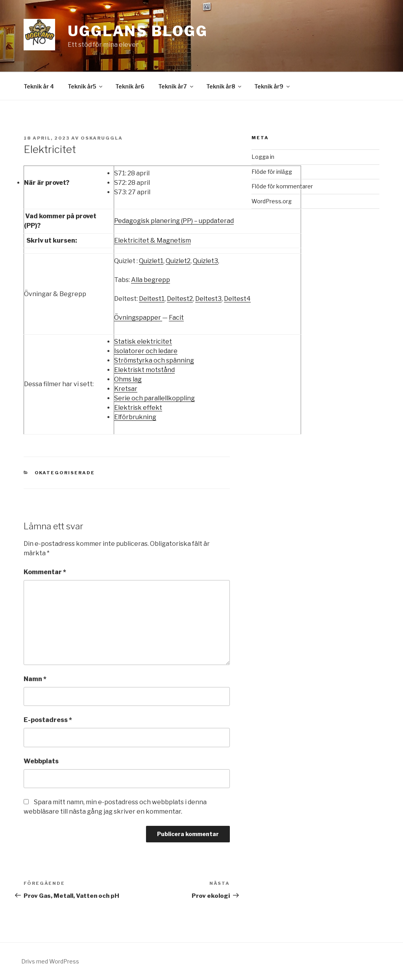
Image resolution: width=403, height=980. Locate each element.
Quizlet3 (205, 261)
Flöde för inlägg (272, 172)
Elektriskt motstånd (144, 370)
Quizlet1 (151, 261)
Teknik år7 (176, 86)
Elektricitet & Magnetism (153, 240)
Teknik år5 (86, 86)
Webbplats (41, 761)
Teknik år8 (224, 86)
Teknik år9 (273, 86)
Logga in (263, 157)
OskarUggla (102, 138)
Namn (35, 679)
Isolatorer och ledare (146, 351)
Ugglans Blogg (138, 31)
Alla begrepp (151, 280)
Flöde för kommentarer (282, 186)
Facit (176, 318)
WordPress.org (272, 201)
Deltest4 (237, 299)
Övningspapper (138, 318)
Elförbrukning (135, 417)
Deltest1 (152, 299)
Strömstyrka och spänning (154, 360)
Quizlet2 (178, 261)
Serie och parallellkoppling (154, 398)
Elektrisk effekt (138, 408)
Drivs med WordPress (50, 961)
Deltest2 (180, 299)
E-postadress (48, 720)
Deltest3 (208, 299)
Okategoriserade (65, 473)
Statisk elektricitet (143, 342)
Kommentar (45, 572)
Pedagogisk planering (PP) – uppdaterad (174, 221)
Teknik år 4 (39, 86)
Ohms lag (128, 379)
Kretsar (126, 389)
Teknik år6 (130, 86)
